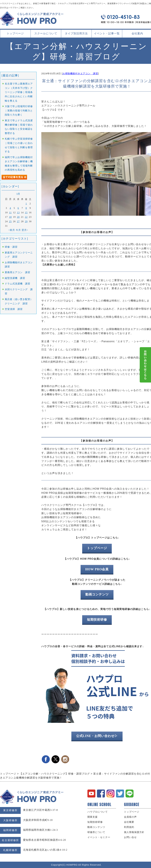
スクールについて (46, 35)
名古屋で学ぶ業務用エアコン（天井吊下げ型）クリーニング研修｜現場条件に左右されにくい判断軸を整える (19, 92)
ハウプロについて (98, 812)
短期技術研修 (97, 620)
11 (10, 213)
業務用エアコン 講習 (17, 272)
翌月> (25, 230)
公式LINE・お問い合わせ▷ (97, 736)
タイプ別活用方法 (76, 35)
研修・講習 (11, 247)
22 (26, 217)
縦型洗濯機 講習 (15, 278)
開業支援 (93, 817)
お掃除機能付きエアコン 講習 (80, 73)
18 (10, 217)
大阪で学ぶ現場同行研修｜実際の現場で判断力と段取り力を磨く (19, 111)
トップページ (15, 34)
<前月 (12, 230)
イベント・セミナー (99, 837)
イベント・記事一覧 (107, 34)
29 (26, 221)
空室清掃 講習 (14, 309)
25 (10, 221)
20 (18, 217)
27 (18, 221)
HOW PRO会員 (97, 569)
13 (18, 213)
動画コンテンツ (97, 594)
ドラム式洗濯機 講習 (17, 284)
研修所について (96, 832)
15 (26, 213)
